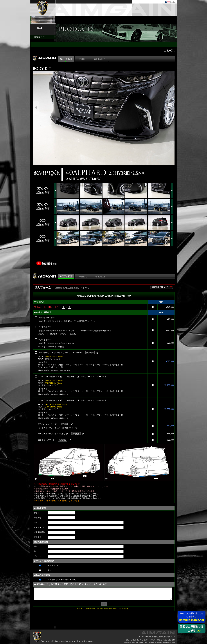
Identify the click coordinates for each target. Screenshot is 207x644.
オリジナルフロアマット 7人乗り (52, 434)
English (173, 2)
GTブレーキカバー (46, 424)
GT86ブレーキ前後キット (49, 377)
